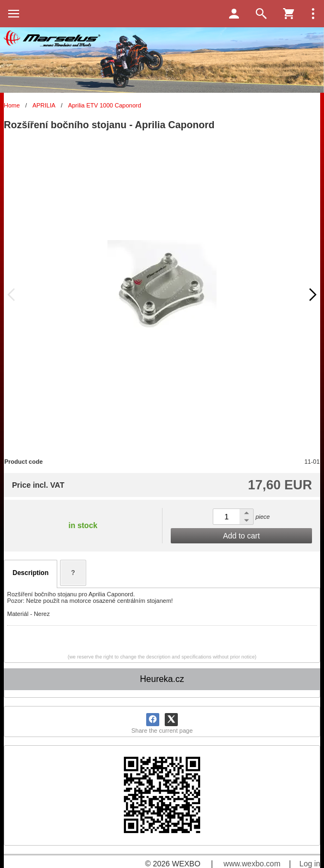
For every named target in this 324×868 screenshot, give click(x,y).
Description (31, 573)
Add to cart (242, 536)
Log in (310, 864)
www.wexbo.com (252, 864)
